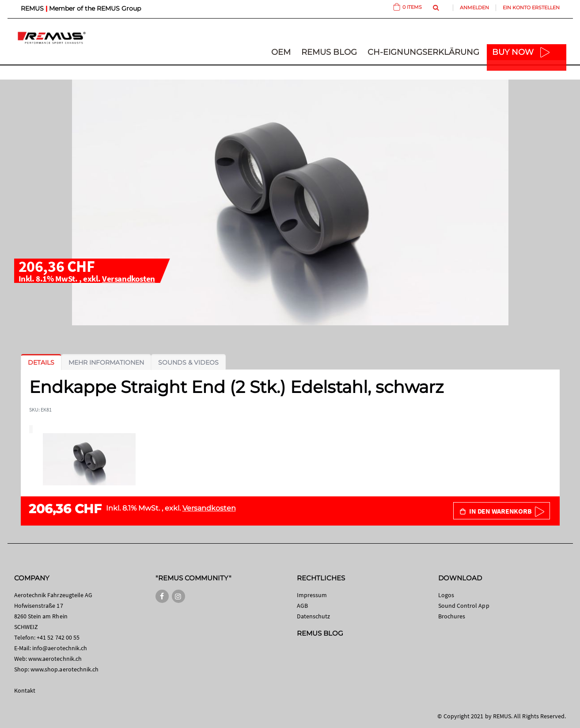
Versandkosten (129, 278)
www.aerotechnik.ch (55, 659)
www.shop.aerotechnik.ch (65, 669)
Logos (446, 595)
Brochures (452, 616)
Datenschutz (314, 616)
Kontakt (25, 690)
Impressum (312, 595)
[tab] (41, 362)
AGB (302, 606)
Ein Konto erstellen (531, 8)
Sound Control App (464, 606)
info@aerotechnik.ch (60, 648)
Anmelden (474, 8)
